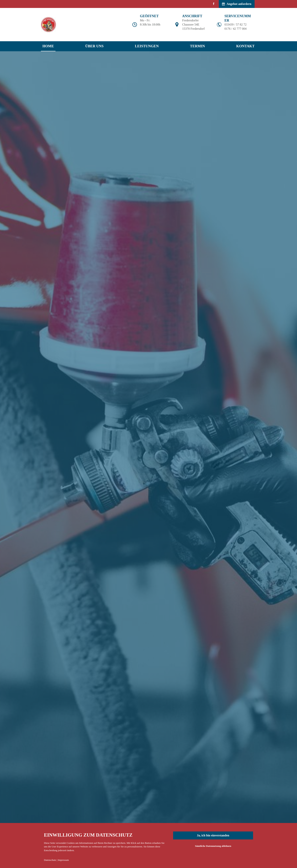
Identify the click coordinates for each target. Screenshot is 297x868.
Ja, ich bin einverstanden (213, 835)
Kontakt (245, 46)
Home (48, 46)
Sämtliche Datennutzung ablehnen (213, 846)
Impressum (63, 860)
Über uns (94, 46)
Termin (197, 46)
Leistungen (147, 46)
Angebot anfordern (237, 4)
